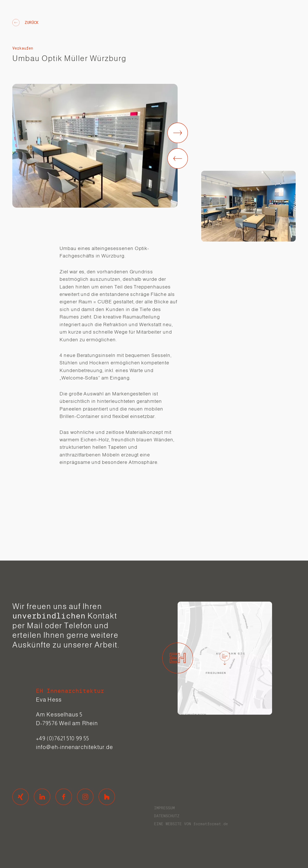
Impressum (164, 808)
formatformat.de (211, 824)
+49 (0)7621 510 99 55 (62, 738)
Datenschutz (167, 816)
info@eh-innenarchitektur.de (74, 747)
